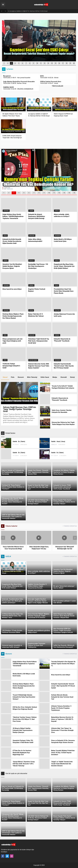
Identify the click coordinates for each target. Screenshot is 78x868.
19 (70, 63)
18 (67, 63)
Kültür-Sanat (33, 360)
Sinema (31, 285)
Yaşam (31, 211)
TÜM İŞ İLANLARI (57, 86)
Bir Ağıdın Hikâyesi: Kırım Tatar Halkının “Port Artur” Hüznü (26, 11)
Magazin (32, 236)
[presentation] (4, 40)
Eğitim (31, 310)
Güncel (57, 335)
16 (59, 63)
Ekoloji (32, 261)
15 (56, 63)
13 (48, 63)
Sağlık (57, 211)
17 (63, 63)
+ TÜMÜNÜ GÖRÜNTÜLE (70, 526)
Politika (57, 310)
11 (41, 63)
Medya (55, 377)
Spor (5, 335)
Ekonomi (6, 211)
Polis (5, 236)
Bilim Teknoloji (32, 377)
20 (74, 63)
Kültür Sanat (45, 377)
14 (52, 63)
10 (37, 63)
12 (45, 63)
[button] (4, 63)
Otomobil (64, 377)
